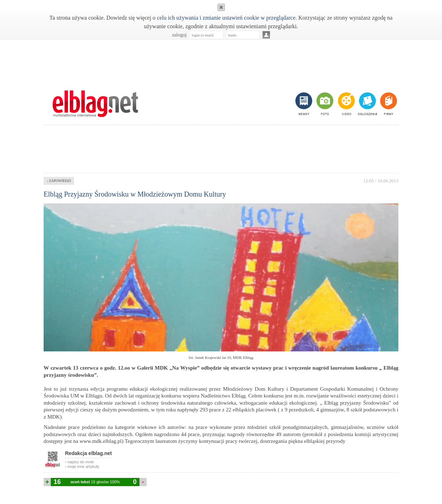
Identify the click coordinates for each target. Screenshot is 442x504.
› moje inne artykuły (82, 466)
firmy (388, 104)
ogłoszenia (367, 104)
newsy (305, 104)
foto (325, 104)
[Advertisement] (221, 61)
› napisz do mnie (80, 462)
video (346, 104)
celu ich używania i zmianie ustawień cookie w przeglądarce (226, 18)
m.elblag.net (95, 104)
